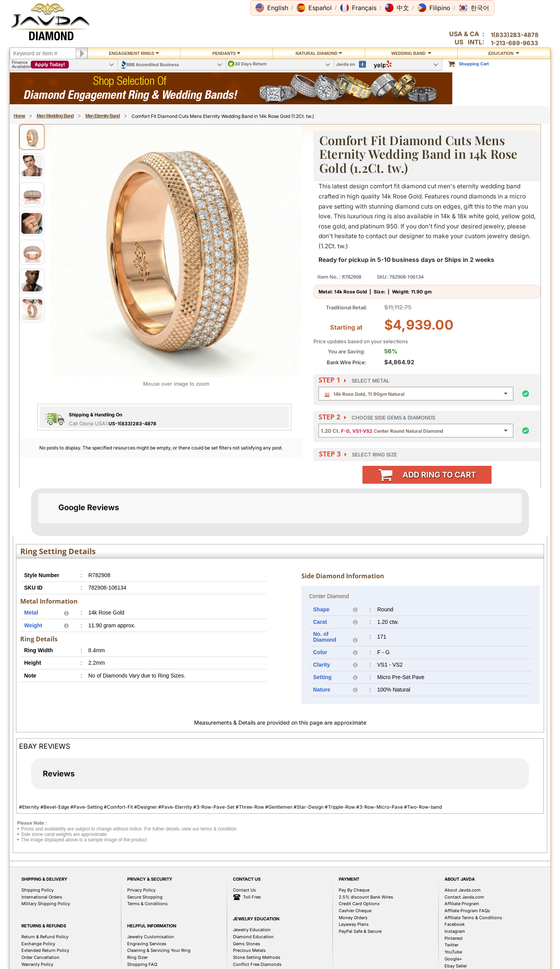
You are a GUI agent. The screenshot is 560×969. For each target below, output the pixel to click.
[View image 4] (32, 223)
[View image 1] (32, 137)
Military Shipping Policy (46, 943)
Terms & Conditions (147, 943)
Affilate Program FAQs (467, 950)
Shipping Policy (38, 929)
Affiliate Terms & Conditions (473, 957)
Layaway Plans (354, 963)
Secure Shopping (145, 936)
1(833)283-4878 (515, 35)
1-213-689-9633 (514, 43)
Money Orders (353, 957)
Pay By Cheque (354, 929)
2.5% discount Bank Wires (366, 936)
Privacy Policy (141, 929)
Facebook (455, 963)
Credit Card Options (359, 943)
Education (504, 53)
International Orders (42, 936)
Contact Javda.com (464, 936)
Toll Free (247, 936)
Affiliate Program (462, 943)
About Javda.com (463, 929)
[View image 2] (32, 166)
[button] (272, 8)
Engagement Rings (134, 53)
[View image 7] (32, 310)
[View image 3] (32, 195)
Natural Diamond (319, 53)
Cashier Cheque (355, 950)
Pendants (227, 53)
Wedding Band (411, 53)
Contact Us (244, 929)
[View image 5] (32, 252)
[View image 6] (32, 281)
